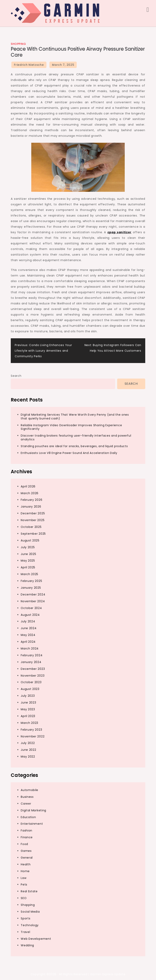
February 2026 (31, 500)
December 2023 (33, 669)
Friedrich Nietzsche (29, 65)
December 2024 (33, 594)
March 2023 (29, 723)
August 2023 (30, 689)
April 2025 (28, 567)
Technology (30, 925)
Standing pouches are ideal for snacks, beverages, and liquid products (74, 446)
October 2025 (31, 527)
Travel (25, 932)
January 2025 (31, 588)
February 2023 (31, 730)
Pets (24, 885)
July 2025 (28, 547)
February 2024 (32, 655)
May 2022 (28, 757)
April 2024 (28, 642)
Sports (26, 918)
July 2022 (28, 743)
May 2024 (28, 635)
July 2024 (28, 621)
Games (26, 851)
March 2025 (29, 574)
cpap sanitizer (120, 232)
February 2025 (31, 581)
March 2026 (30, 493)
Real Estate (29, 891)
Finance (27, 837)
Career (26, 804)
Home (25, 871)
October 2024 (31, 608)
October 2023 (31, 682)
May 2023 (28, 709)
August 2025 (30, 540)
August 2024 (30, 615)
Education (28, 817)
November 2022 (33, 736)
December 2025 (33, 513)
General (27, 858)
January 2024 (31, 662)
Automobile (29, 790)
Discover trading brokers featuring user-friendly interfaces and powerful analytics (76, 437)
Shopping (18, 44)
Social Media (30, 912)
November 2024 (33, 601)
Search (16, 376)
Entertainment (32, 824)
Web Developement (36, 939)
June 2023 (28, 703)
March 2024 (30, 648)
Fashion (26, 830)
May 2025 (28, 561)
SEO (24, 898)
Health (26, 864)
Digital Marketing (33, 810)
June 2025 (28, 554)
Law (24, 878)
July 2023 (28, 696)
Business (27, 797)
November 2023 (33, 676)
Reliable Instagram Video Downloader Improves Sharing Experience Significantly (71, 427)
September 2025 (33, 534)
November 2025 (33, 520)
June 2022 (28, 750)
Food (24, 844)
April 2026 (28, 486)
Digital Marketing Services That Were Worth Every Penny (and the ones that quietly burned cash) (75, 417)
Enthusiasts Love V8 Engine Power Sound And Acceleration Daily (69, 453)
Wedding (27, 945)
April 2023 (28, 716)
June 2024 (29, 628)
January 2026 (31, 507)
